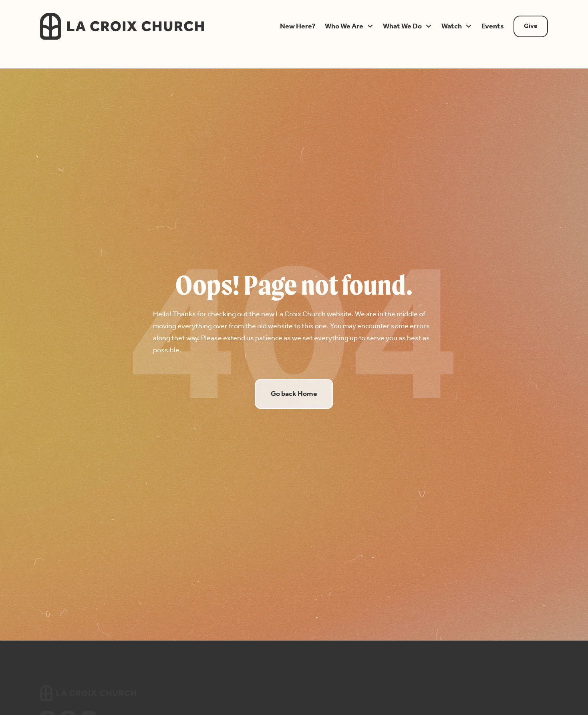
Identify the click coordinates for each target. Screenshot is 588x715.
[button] (298, 26)
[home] (149, 26)
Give (531, 26)
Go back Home (294, 394)
